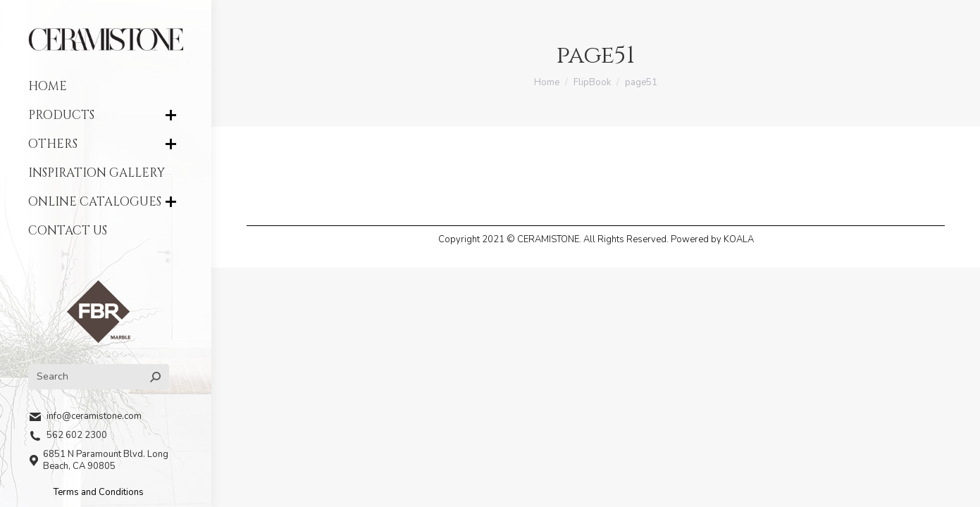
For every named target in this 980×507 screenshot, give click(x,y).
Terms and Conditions (99, 492)
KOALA (739, 239)
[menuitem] (106, 86)
